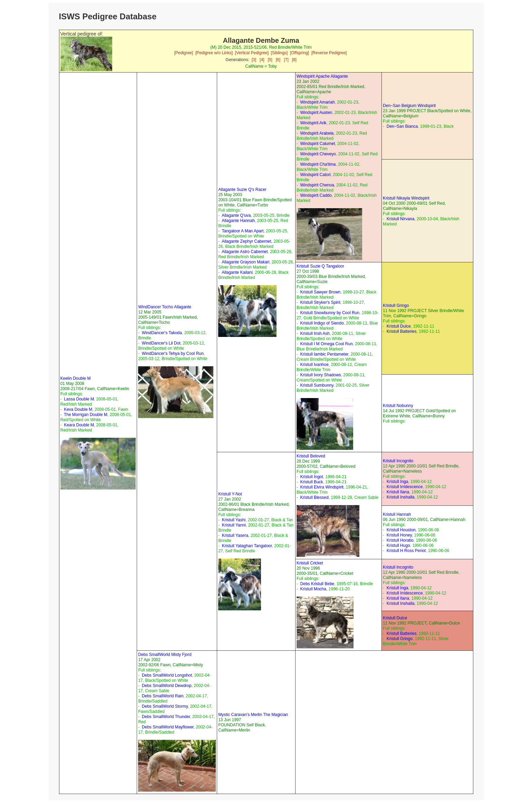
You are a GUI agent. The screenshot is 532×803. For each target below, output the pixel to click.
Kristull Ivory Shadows (321, 375)
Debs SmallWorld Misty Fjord (165, 655)
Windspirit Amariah (318, 102)
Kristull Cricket (310, 563)
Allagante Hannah (238, 221)
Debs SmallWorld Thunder (166, 717)
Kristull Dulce (399, 326)
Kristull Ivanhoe (315, 365)
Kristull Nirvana (401, 219)
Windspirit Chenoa (317, 185)
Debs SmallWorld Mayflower (168, 727)
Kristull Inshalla (401, 497)
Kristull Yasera (235, 535)
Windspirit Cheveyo (318, 154)
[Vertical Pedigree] (252, 53)
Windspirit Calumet (318, 144)
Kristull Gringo (396, 306)
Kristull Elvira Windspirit (322, 487)
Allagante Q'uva (236, 215)
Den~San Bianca (402, 126)
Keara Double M (79, 425)
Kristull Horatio (400, 540)
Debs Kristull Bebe (317, 584)
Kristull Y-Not (230, 494)
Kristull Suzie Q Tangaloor (320, 266)
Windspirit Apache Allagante (322, 76)
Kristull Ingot (312, 477)
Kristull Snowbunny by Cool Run (330, 313)
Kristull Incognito (398, 461)
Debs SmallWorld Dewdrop (167, 686)
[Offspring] (299, 53)
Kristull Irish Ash (315, 333)
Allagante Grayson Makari (245, 262)
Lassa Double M (79, 399)
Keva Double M (78, 409)
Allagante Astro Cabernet (245, 252)
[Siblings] (279, 53)
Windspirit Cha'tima (318, 164)
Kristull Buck (312, 482)
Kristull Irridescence (405, 487)
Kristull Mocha (313, 589)
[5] (270, 60)
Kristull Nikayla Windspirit (406, 198)
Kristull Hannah (397, 514)
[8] (294, 60)
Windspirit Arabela (317, 133)
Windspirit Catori (316, 175)
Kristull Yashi (234, 520)
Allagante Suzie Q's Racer (242, 190)
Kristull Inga (398, 482)
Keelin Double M (76, 378)
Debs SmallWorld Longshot (167, 675)
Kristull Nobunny (398, 406)
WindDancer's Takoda (162, 333)
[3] (254, 60)
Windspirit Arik (313, 123)
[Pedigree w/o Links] (214, 53)
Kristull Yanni (234, 525)
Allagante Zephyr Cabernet (246, 241)
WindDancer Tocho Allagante (165, 307)
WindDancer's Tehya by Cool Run (173, 354)
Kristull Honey (399, 535)
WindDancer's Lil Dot (161, 343)
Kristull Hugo (398, 545)
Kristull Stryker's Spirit (320, 302)
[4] (262, 60)
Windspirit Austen (316, 113)
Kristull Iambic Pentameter (324, 354)
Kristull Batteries (402, 331)
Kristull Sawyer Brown (321, 292)
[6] (278, 60)
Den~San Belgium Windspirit (409, 106)
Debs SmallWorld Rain (163, 696)
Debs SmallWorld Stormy (165, 706)
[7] (286, 60)
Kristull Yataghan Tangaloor (247, 546)
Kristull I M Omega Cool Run (327, 344)
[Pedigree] (183, 53)
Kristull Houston (401, 530)
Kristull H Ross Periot (406, 551)
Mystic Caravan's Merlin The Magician (253, 715)
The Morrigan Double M (86, 415)
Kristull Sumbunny (317, 385)
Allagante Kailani (237, 272)
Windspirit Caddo (316, 195)
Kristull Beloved (311, 456)
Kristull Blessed (315, 497)
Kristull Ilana (398, 492)
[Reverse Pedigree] (329, 53)
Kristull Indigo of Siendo (322, 323)
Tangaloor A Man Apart (243, 231)
